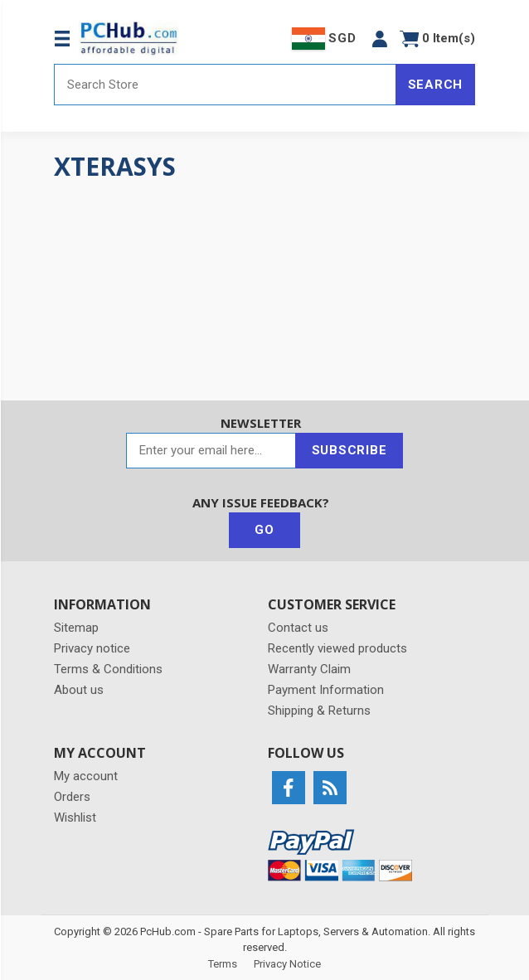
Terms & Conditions (108, 669)
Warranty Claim (309, 669)
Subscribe (349, 450)
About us (79, 690)
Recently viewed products (337, 648)
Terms (223, 964)
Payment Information (326, 690)
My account (86, 776)
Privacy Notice (287, 964)
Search (436, 85)
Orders (72, 797)
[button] (380, 39)
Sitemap (76, 628)
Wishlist (75, 817)
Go (264, 530)
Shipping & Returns (319, 711)
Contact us (298, 628)
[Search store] (225, 85)
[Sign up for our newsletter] (211, 451)
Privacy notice (92, 648)
